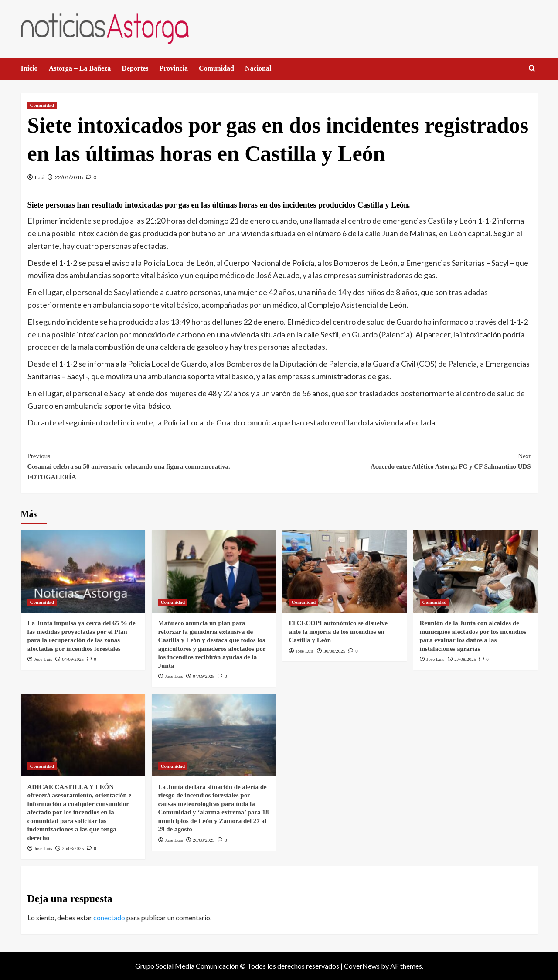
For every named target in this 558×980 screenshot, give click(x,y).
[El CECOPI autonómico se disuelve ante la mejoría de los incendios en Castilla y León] (345, 571)
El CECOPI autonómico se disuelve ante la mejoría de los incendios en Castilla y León (339, 631)
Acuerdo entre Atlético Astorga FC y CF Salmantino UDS (405, 460)
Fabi (40, 177)
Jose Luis (43, 659)
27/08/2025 (465, 659)
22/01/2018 (69, 177)
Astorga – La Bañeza (80, 68)
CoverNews (362, 966)
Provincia (174, 68)
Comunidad (216, 68)
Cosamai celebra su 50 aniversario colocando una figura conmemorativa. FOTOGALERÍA (153, 466)
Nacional (258, 68)
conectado (109, 917)
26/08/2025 (73, 848)
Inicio (29, 68)
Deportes (135, 68)
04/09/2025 (73, 659)
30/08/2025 (334, 651)
